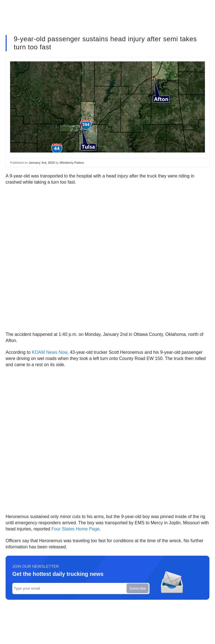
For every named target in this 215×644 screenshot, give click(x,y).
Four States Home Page (76, 529)
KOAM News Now (49, 352)
